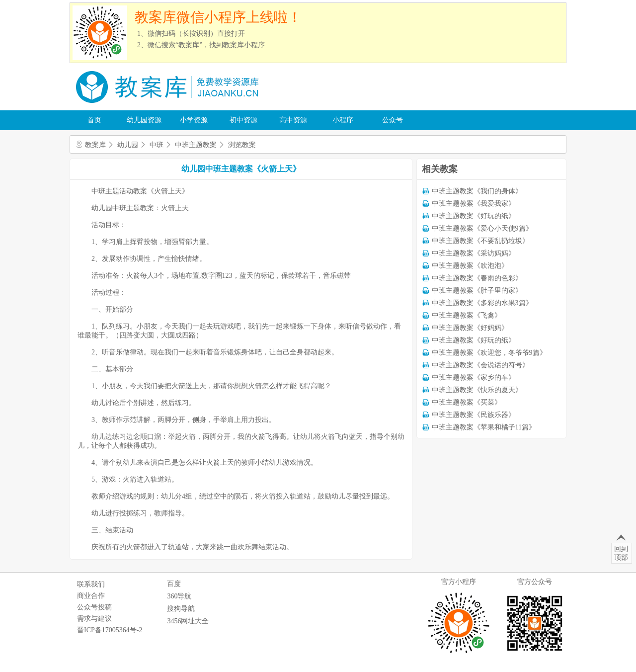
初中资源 (243, 120)
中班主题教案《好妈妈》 (470, 328)
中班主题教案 (196, 145)
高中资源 (293, 120)
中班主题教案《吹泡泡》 (470, 266)
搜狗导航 (181, 609)
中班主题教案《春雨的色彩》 (477, 278)
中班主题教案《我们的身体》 (477, 191)
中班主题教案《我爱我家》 (474, 204)
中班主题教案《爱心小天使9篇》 (482, 228)
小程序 (343, 120)
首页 (94, 120)
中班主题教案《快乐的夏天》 (477, 390)
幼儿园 (128, 145)
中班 (157, 145)
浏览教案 (242, 145)
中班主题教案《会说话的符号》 (480, 365)
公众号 (393, 120)
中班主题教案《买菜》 (467, 402)
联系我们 (91, 584)
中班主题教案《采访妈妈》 (474, 253)
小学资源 (194, 120)
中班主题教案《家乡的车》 (474, 378)
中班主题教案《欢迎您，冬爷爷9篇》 (489, 353)
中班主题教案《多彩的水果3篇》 (482, 303)
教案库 (95, 145)
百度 (174, 584)
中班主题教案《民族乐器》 (474, 415)
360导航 (179, 596)
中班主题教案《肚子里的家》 (477, 291)
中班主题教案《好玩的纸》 (474, 216)
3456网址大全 (188, 621)
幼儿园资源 (144, 120)
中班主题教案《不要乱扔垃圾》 (480, 241)
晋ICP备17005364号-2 (110, 630)
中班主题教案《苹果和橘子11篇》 (484, 427)
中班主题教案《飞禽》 (467, 315)
